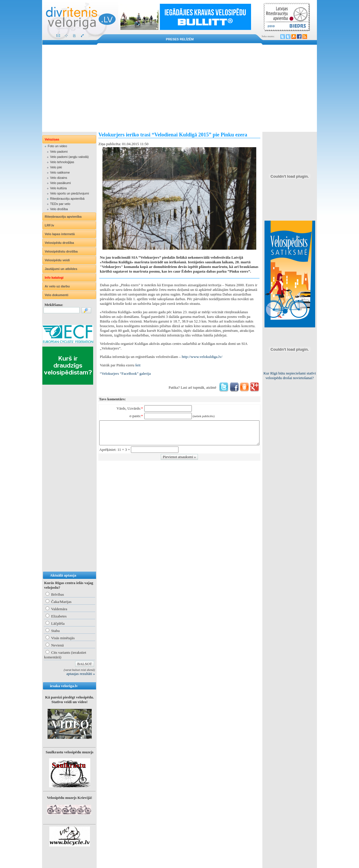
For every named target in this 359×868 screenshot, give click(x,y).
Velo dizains (58, 178)
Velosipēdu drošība (59, 243)
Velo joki (56, 167)
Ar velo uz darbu (57, 286)
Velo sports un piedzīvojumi (69, 193)
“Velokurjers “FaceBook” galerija (125, 373)
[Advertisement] (179, 88)
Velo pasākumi (60, 183)
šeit (138, 365)
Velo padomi (59, 152)
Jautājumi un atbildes (61, 269)
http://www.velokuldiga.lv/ (202, 357)
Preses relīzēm (180, 39)
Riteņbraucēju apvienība (63, 217)
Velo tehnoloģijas (62, 162)
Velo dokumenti (56, 295)
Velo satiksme (60, 172)
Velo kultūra (58, 188)
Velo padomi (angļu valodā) (69, 157)
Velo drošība (59, 209)
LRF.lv (49, 225)
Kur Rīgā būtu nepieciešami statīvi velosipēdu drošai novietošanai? (290, 376)
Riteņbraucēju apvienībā (67, 199)
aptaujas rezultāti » (81, 674)
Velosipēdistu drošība (61, 251)
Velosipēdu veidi (57, 260)
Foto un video (57, 146)
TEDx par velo (60, 204)
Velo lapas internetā (60, 234)
